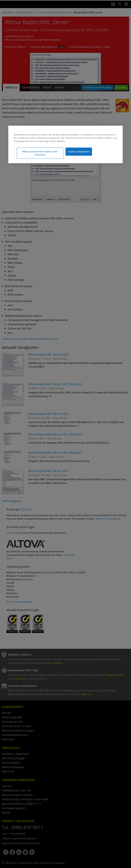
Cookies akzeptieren (79, 152)
